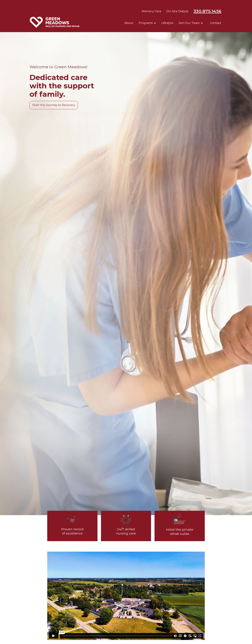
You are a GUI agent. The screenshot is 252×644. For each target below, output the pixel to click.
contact (216, 23)
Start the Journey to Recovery (54, 105)
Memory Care (151, 11)
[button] (148, 23)
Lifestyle (167, 23)
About (129, 23)
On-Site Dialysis (177, 11)
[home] (55, 22)
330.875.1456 (207, 11)
